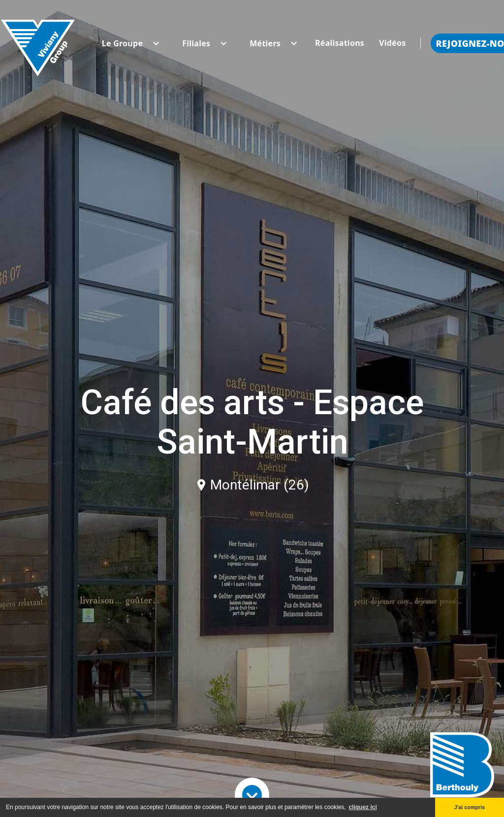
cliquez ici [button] (362, 807)
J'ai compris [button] (470, 807)
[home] (38, 43)
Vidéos (392, 43)
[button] (122, 43)
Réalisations (340, 43)
